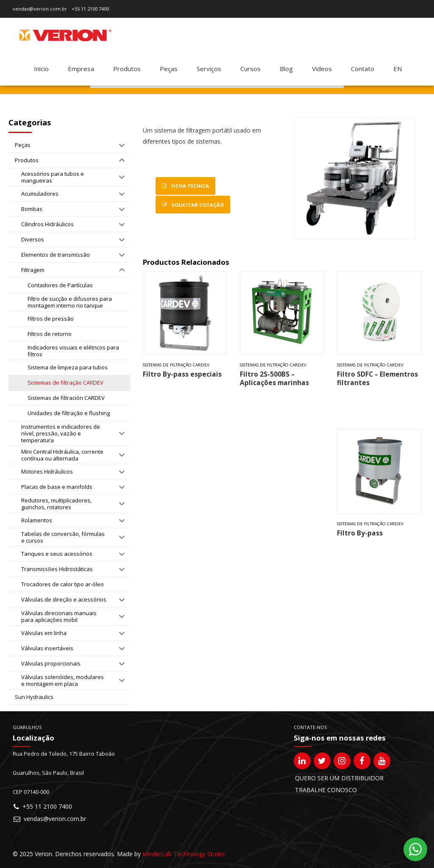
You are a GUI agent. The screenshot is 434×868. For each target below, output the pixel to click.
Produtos (127, 69)
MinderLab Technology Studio (184, 854)
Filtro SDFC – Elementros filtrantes (377, 379)
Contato (363, 69)
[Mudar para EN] (398, 69)
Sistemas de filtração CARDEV (176, 365)
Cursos (250, 69)
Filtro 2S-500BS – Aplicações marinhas (274, 379)
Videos (322, 69)
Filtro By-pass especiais (182, 374)
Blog (286, 69)
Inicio (41, 69)
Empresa (81, 69)
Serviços (209, 69)
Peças (169, 69)
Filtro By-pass (360, 533)
